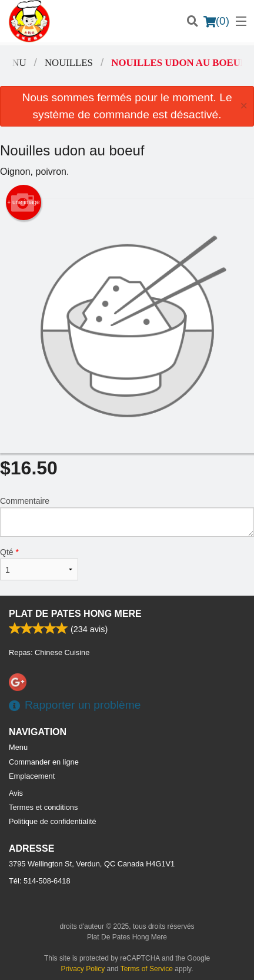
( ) (216, 21)
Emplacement (32, 776)
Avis (16, 793)
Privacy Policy (83, 969)
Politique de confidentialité (53, 821)
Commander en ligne (44, 762)
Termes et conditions (43, 807)
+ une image (23, 202)
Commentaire (127, 516)
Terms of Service (147, 969)
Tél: (40, 881)
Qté (39, 564)
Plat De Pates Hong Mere (75, 614)
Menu (18, 747)
